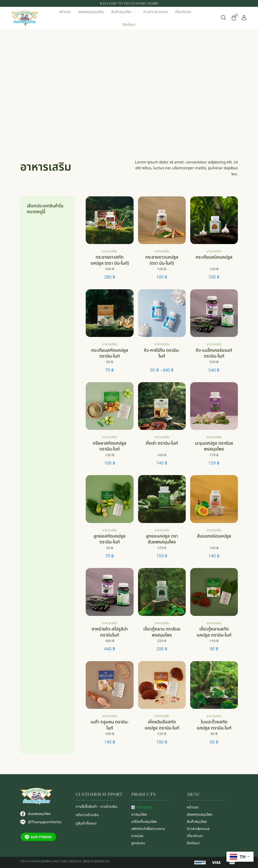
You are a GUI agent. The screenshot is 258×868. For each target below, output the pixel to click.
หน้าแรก (193, 807)
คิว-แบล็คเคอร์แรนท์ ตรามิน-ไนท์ (214, 353)
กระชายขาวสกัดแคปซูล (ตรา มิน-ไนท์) (110, 260)
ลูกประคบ (138, 843)
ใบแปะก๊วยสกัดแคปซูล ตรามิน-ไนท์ (214, 725)
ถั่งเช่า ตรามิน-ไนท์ (162, 443)
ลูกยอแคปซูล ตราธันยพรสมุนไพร (162, 539)
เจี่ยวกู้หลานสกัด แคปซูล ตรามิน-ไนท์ (214, 632)
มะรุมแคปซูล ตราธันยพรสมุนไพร (214, 446)
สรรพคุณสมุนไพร (200, 814)
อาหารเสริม (110, 251)
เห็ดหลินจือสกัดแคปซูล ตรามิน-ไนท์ (162, 725)
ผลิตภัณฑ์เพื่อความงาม (148, 829)
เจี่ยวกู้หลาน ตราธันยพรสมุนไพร (162, 632)
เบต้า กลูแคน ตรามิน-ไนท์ (110, 725)
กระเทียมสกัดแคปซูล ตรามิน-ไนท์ (110, 353)
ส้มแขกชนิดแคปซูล (214, 536)
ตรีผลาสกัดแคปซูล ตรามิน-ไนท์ (110, 446)
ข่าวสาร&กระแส (198, 829)
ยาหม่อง (137, 836)
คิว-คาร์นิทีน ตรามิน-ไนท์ (162, 353)
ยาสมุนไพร (139, 814)
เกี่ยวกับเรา (195, 836)
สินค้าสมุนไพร (197, 822)
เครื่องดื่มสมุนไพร (144, 822)
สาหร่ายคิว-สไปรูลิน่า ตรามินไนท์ (110, 632)
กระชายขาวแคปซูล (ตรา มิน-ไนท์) (162, 260)
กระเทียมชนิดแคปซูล (214, 257)
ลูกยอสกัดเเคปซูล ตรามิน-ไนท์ (110, 539)
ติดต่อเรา (193, 843)
